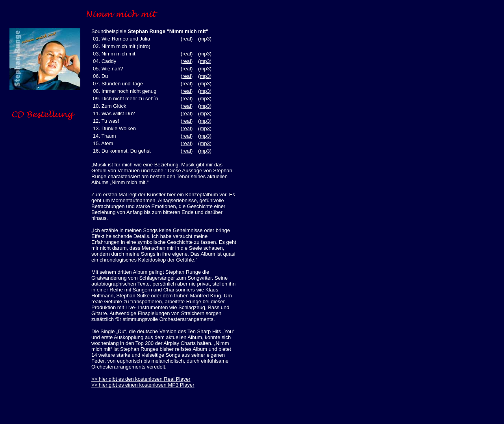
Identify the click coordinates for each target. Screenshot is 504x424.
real (187, 39)
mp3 (205, 39)
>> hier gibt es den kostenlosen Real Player (141, 379)
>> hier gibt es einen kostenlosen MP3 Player (143, 385)
